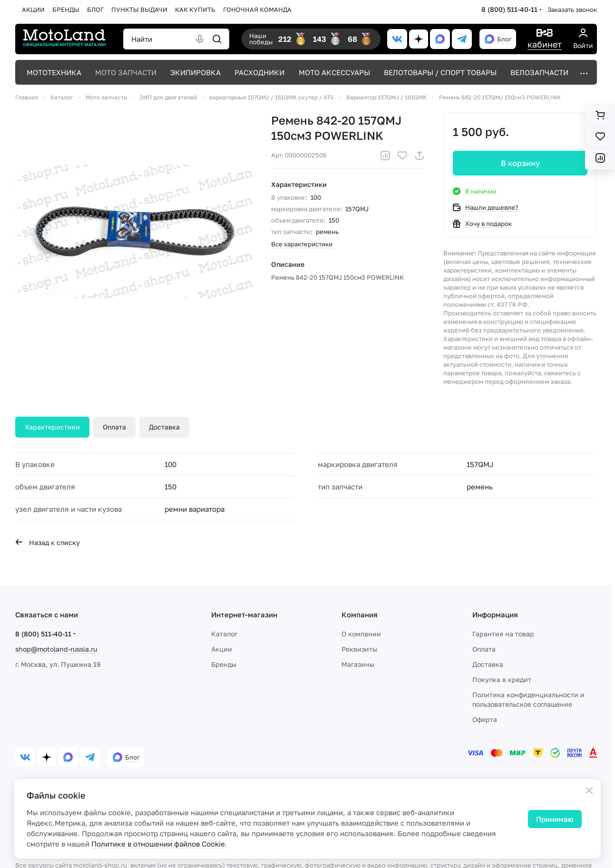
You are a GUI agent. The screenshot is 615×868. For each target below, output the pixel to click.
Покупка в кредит (502, 679)
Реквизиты (359, 649)
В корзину (520, 163)
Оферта (485, 719)
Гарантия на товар (503, 634)
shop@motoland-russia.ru (56, 649)
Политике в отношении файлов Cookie (158, 844)
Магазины (358, 664)
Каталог (224, 634)
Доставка (164, 427)
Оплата (114, 427)
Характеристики (52, 427)
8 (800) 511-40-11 (509, 9)
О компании (361, 634)
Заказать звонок (572, 10)
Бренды (224, 664)
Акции (222, 649)
